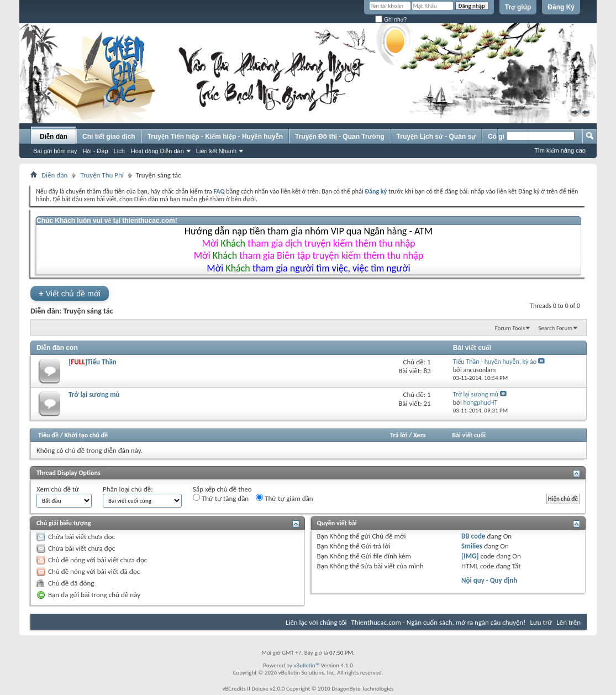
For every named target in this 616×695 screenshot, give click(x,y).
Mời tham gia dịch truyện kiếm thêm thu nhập (309, 243)
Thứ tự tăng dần (221, 498)
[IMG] (470, 556)
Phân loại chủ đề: (128, 489)
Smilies (472, 546)
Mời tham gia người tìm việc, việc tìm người (308, 268)
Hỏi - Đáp (95, 151)
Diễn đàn (54, 137)
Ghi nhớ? (391, 20)
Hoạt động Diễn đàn (157, 151)
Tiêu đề (48, 435)
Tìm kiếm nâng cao (560, 150)
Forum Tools (510, 328)
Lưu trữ (541, 622)
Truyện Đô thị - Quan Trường (340, 137)
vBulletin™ (306, 665)
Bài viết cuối (469, 435)
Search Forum (556, 328)
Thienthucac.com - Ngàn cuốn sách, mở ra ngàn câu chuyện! (439, 622)
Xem (419, 435)
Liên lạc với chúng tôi (316, 622)
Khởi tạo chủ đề (86, 435)
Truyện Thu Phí (102, 175)
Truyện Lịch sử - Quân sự (436, 137)
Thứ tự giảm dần (285, 498)
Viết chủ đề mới (70, 293)
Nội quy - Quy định (489, 580)
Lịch (119, 151)
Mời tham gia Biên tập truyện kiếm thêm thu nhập (309, 255)
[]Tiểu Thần (93, 362)
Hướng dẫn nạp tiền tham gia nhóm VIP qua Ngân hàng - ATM (309, 231)
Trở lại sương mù (94, 394)
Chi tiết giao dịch (109, 137)
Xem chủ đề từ (58, 489)
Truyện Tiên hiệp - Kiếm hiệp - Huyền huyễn (215, 137)
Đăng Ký (561, 7)
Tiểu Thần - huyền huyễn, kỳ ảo (495, 362)
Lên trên (568, 622)
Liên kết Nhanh (216, 151)
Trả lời (399, 435)
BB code (473, 536)
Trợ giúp (518, 7)
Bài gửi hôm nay (55, 151)
